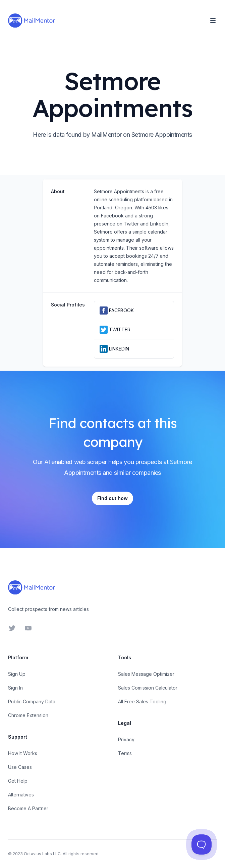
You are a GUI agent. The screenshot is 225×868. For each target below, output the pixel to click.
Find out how (112, 498)
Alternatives (21, 795)
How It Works (23, 753)
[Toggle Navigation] (213, 20)
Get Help (18, 781)
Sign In (15, 688)
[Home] (32, 20)
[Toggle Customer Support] (201, 844)
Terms (125, 753)
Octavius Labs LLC (42, 854)
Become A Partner (28, 808)
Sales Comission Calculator (148, 688)
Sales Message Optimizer (146, 674)
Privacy (126, 739)
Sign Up (17, 674)
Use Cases (20, 767)
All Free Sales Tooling (142, 701)
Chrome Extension (28, 715)
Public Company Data (32, 701)
